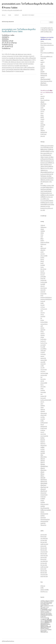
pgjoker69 (43, 330)
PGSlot (21, 56)
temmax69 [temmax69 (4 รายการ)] (49, 614)
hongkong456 (44, 282)
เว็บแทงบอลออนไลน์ (45, 519)
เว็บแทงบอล (43, 518)
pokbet (42, 337)
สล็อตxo (42, 476)
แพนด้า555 (43, 523)
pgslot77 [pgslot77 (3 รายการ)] (50, 609)
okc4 (42, 311)
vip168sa (43, 417)
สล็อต (21, 69)
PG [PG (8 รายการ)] (42, 607)
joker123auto (44, 288)
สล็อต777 (43, 463)
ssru (42, 394)
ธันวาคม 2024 (44, 565)
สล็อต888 (43, 464)
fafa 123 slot (43, 269)
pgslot (42, 60)
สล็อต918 (43, 468)
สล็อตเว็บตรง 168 (44, 487)
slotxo (42, 113)
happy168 (43, 278)
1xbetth (42, 119)
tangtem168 (43, 396)
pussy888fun (44, 349)
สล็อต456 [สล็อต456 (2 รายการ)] (42, 623)
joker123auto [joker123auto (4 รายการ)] (44, 605)
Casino (25, 54)
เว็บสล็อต (43, 516)
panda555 (43, 316)
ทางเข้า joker (43, 134)
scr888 (42, 366)
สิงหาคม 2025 (44, 550)
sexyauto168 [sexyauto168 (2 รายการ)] (43, 613)
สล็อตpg (42, 474)
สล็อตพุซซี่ (43, 478)
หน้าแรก (4, 15)
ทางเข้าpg (43, 430)
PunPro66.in (31, 64)
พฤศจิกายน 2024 (44, 567)
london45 (43, 301)
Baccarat (19, 62)
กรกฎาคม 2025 (44, 552)
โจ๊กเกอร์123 (43, 525)
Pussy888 (11, 58)
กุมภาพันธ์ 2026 (44, 538)
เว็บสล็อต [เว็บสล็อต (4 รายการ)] (49, 629)
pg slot (42, 121)
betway (42, 259)
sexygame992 (44, 375)
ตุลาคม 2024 (43, 569)
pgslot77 (43, 62)
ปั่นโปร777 (43, 444)
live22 (42, 296)
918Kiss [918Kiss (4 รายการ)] (52, 601)
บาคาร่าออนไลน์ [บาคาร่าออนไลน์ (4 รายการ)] (45, 618)
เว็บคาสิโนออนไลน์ (45, 508)
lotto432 (43, 305)
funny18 (42, 275)
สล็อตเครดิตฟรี (44, 483)
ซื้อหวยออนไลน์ (44, 85)
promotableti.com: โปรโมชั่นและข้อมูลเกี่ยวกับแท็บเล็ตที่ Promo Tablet (28, 6)
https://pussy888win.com (46, 56)
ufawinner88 (43, 415)
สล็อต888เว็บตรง (44, 466)
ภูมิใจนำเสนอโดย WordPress (8, 641)
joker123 (43, 49)
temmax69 (43, 398)
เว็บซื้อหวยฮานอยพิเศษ (46, 510)
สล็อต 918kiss (44, 457)
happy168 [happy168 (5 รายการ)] (49, 603)
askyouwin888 (44, 256)
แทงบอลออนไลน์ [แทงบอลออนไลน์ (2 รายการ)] (44, 631)
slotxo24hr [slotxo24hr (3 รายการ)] (43, 614)
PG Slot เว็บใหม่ (44, 322)
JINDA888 (43, 106)
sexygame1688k (44, 373)
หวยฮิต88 (43, 499)
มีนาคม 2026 (43, 537)
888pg (42, 239)
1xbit (42, 237)
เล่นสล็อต (43, 506)
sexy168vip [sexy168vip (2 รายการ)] (47, 612)
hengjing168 (43, 280)
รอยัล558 (43, 451)
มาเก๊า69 (42, 449)
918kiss (42, 41)
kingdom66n (43, 294)
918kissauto (43, 244)
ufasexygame (44, 413)
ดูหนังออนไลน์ (44, 74)
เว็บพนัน (21, 60)
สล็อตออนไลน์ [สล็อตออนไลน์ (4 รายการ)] (44, 625)
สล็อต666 (43, 461)
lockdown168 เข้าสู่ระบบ (46, 297)
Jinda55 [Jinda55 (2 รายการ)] (42, 604)
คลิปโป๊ (42, 117)
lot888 (42, 303)
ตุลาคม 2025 (43, 546)
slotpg (42, 115)
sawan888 (43, 362)
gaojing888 (43, 277)
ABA (16, 54)
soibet (42, 389)
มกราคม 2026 (44, 540)
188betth (43, 130)
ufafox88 (43, 411)
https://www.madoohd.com (47, 45)
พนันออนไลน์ (9, 60)
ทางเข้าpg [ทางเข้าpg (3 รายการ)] (50, 615)
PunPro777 (32, 56)
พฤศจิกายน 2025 (44, 544)
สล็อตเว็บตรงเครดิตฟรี (45, 79)
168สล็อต (43, 231)
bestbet (42, 258)
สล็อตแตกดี (43, 489)
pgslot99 (43, 335)
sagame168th (44, 360)
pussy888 (43, 110)
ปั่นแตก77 (43, 442)
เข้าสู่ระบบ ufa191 (45, 504)
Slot (15, 58)
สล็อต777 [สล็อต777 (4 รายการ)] (47, 623)
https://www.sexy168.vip (46, 81)
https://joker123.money (46, 43)
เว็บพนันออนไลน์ (27, 60)
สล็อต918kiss (43, 470)
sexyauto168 (44, 370)
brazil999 (43, 265)
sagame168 (43, 358)
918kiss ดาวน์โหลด (45, 242)
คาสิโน (27, 58)
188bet (42, 233)
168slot (42, 229)
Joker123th (32, 62)
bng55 (42, 263)
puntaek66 (43, 345)
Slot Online (19, 58)
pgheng (42, 328)
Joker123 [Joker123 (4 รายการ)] (46, 604)
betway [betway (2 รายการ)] (42, 602)
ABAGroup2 (20, 54)
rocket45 (43, 352)
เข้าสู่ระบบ (43, 586)
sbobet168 (43, 364)
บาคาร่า (4, 60)
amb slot (43, 254)
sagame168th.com (24, 66)
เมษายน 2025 (44, 557)
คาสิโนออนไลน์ (32, 58)
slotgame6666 (44, 383)
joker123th (43, 290)
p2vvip (42, 315)
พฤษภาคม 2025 (44, 556)
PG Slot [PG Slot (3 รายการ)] (47, 607)
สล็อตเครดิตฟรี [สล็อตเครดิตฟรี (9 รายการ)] (46, 627)
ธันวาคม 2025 (44, 542)
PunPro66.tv (26, 56)
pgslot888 (43, 125)
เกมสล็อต (43, 502)
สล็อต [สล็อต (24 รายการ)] (49, 619)
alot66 (42, 252)
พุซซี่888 (42, 447)
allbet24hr (43, 250)
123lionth (43, 225)
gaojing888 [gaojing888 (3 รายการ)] (43, 603)
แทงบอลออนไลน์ (44, 521)
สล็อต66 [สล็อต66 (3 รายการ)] (42, 622)
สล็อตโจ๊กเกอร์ (44, 491)
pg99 (42, 64)
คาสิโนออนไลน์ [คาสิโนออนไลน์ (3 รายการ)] (44, 615)
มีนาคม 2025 (43, 559)
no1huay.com (10, 56)
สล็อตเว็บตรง (43, 83)
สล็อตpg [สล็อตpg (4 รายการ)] (48, 624)
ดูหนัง (42, 51)
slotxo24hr (43, 387)
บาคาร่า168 (43, 58)
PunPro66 (25, 64)
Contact (17, 15)
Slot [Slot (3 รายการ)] (47, 613)
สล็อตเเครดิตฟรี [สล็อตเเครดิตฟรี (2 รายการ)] (44, 630)
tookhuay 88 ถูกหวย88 (46, 400)
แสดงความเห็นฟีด (45, 590)
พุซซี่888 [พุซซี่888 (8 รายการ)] (43, 620)
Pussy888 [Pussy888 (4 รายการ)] (49, 611)
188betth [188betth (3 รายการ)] (47, 601)
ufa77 (42, 404)
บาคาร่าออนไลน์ (10, 69)
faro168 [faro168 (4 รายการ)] (46, 602)
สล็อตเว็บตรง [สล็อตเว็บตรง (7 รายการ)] (45, 628)
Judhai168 (43, 292)
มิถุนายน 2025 (44, 554)
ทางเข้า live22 (44, 428)
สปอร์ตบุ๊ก (43, 453)
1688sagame (43, 227)
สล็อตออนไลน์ (15, 60)
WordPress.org (44, 592)
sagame (42, 47)
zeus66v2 (43, 419)
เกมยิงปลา (32, 69)
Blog (10, 15)
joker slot (43, 136)
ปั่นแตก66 (43, 440)
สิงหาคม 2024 (44, 573)
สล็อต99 (42, 102)
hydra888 (43, 284)
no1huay (4, 56)
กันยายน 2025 (44, 548)
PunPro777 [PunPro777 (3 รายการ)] (43, 611)
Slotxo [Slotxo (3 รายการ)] (50, 613)
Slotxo (23, 58)
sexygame (43, 371)
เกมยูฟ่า (42, 500)
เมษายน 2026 (44, 535)
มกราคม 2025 (44, 563)
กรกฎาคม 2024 (44, 575)
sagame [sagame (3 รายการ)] (42, 612)
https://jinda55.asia (45, 100)
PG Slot (17, 56)
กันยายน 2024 (44, 571)
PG (14, 56)
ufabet (42, 408)
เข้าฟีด (42, 588)
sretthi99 (43, 390)
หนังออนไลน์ (43, 493)
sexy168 (42, 368)
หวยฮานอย (43, 497)
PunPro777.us (5, 58)
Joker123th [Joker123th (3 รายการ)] (51, 606)
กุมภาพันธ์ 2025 (44, 561)
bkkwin (42, 261)
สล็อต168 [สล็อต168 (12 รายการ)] (48, 621)
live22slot (43, 68)
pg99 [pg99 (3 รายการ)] (44, 607)
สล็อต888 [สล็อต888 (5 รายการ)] (43, 624)
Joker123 (29, 54)
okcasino (43, 313)
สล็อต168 (43, 459)
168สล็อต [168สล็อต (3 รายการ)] (43, 601)
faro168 (42, 271)
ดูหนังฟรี (42, 72)
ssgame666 (43, 392)
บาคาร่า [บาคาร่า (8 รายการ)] (43, 616)
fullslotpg (43, 66)
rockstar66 (43, 354)
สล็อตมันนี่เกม (44, 480)
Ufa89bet (43, 406)
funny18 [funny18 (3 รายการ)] (50, 602)
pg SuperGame (44, 324)
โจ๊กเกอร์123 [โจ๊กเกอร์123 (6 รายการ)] (44, 632)
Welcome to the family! (28, 15)
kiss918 (42, 127)
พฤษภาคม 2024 (44, 576)
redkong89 (43, 351)
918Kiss (13, 54)
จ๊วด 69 (42, 425)
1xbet (42, 235)
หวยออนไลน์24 (44, 495)
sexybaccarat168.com (7, 68)
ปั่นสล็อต (42, 438)
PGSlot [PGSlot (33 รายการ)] (44, 609)
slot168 (42, 98)
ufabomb (43, 409)
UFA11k (42, 402)
